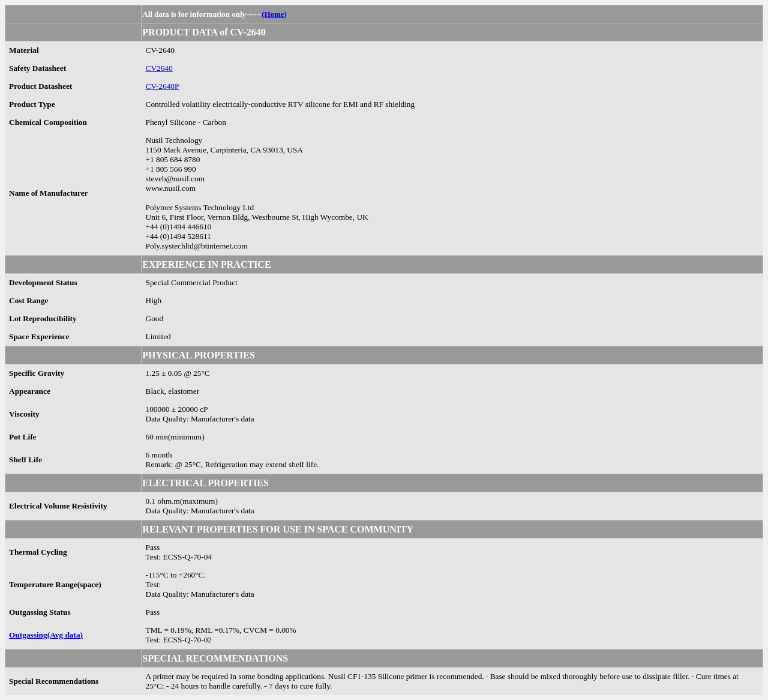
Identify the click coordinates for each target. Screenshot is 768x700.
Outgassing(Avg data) (46, 635)
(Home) (274, 14)
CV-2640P (163, 86)
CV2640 (159, 68)
